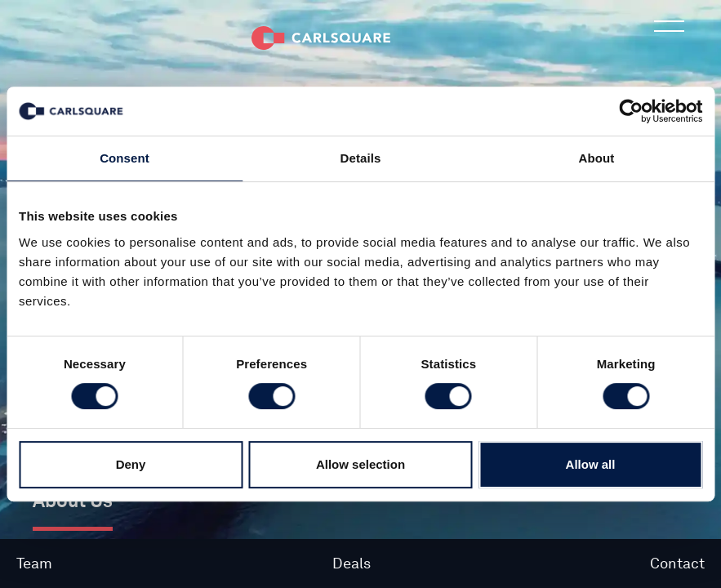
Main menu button (670, 37)
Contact (677, 563)
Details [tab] (361, 158)
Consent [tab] (125, 158)
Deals (352, 563)
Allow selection (360, 464)
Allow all (591, 464)
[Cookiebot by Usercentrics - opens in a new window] (631, 111)
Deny (131, 464)
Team (34, 563)
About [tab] (597, 158)
